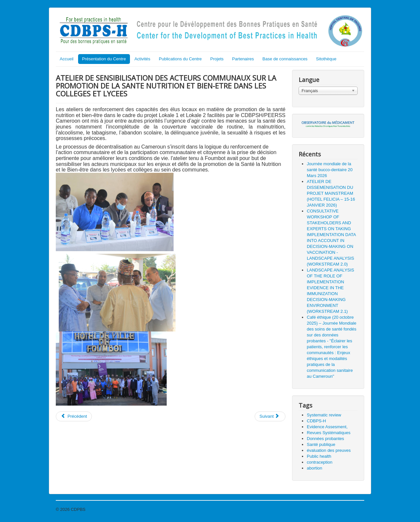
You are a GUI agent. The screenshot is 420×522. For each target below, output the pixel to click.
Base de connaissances (285, 59)
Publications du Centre (180, 59)
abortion (315, 468)
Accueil (67, 59)
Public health (319, 456)
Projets (217, 59)
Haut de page (351, 509)
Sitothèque (326, 59)
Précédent (74, 416)
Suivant (270, 416)
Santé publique (321, 444)
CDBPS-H (316, 421)
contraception (320, 462)
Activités (142, 59)
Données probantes (325, 439)
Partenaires (243, 59)
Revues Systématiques (329, 433)
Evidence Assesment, (327, 427)
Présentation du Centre (104, 59)
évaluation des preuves (329, 450)
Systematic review (324, 415)
